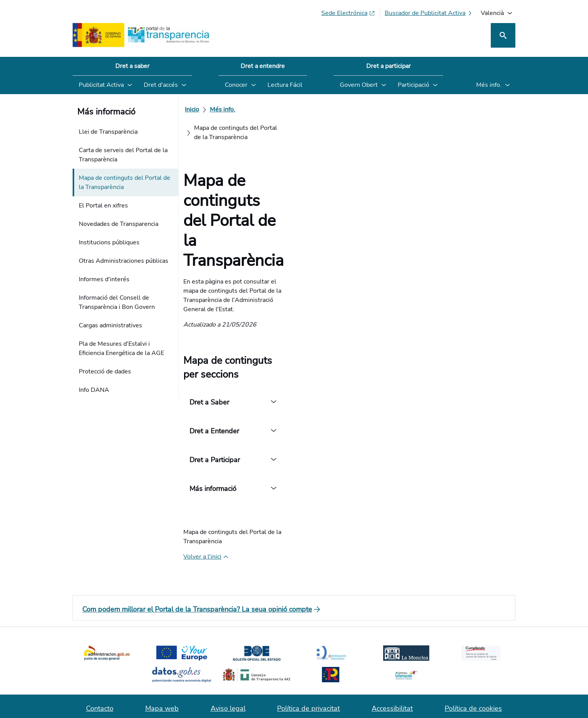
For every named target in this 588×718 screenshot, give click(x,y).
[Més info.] (227, 109)
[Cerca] (503, 35)
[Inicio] (197, 109)
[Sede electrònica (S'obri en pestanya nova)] (348, 13)
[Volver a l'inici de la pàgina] (211, 428)
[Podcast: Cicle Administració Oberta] (453, 650)
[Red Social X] (419, 650)
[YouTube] (497, 650)
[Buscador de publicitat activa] (429, 13)
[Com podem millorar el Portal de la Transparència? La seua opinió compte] (294, 480)
